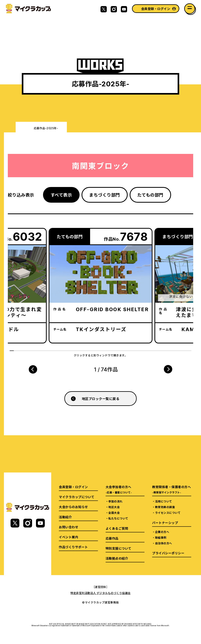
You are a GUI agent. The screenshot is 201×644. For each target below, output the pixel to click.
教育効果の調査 (165, 507)
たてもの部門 (150, 195)
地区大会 (114, 507)
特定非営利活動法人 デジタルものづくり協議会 (100, 593)
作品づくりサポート (73, 547)
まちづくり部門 (105, 195)
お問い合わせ (69, 527)
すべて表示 (61, 195)
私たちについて (118, 518)
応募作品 (112, 538)
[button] (33, 369)
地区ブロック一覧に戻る (100, 399)
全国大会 (114, 513)
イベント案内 (69, 537)
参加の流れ (115, 501)
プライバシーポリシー (168, 553)
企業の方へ (162, 532)
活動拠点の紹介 (117, 558)
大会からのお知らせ (73, 507)
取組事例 (161, 537)
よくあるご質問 (117, 528)
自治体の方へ (164, 543)
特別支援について (118, 548)
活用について (164, 501)
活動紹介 (65, 517)
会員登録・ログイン (156, 9)
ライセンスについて (168, 513)
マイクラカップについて (77, 497)
